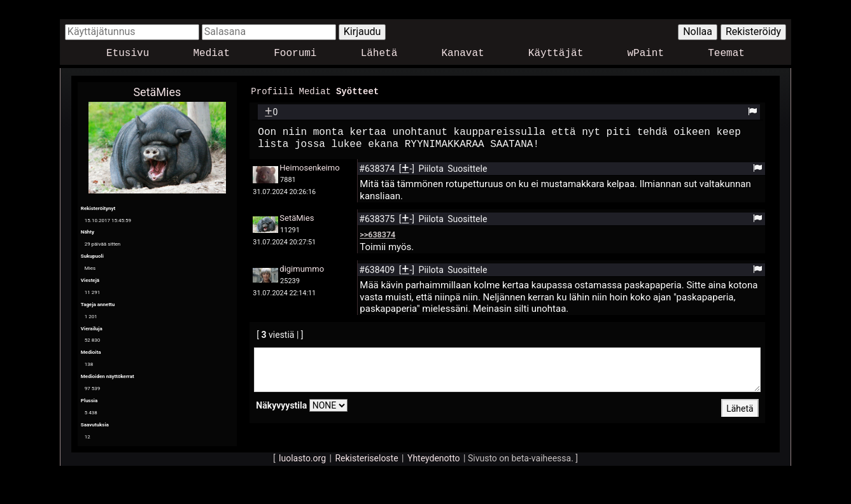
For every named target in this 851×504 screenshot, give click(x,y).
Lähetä (379, 54)
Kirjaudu (362, 31)
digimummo (302, 268)
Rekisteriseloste (366, 458)
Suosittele (467, 168)
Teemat (726, 54)
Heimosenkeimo (309, 167)
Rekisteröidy (753, 31)
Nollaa (698, 31)
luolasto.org (302, 458)
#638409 (378, 269)
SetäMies (157, 92)
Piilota (433, 168)
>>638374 (377, 234)
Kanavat (462, 54)
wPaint (646, 54)
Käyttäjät (556, 54)
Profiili (272, 91)
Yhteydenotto (434, 458)
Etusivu (128, 54)
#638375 (378, 218)
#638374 (378, 168)
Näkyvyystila (281, 405)
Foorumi (295, 54)
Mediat (211, 54)
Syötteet (357, 91)
